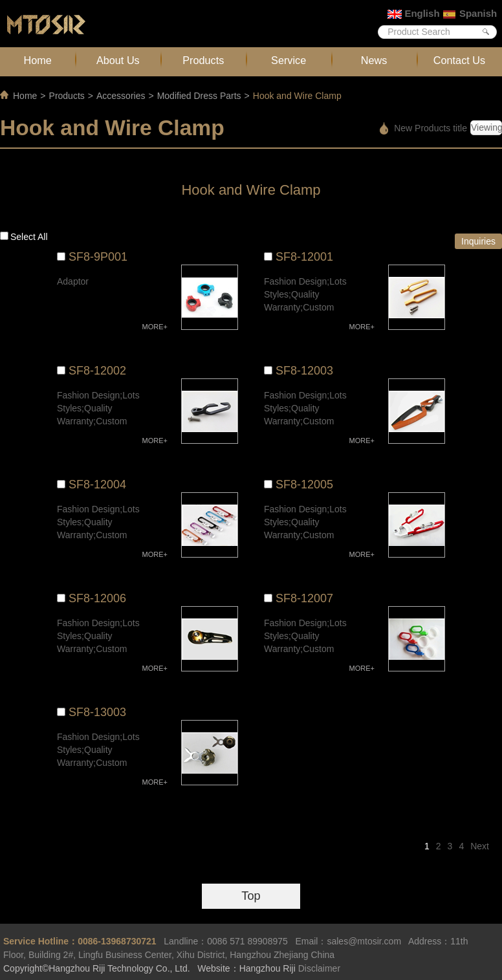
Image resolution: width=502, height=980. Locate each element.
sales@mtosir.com (364, 941)
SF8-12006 (97, 598)
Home (38, 60)
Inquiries (478, 241)
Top (251, 896)
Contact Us (459, 60)
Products (203, 60)
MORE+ (155, 327)
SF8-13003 (97, 712)
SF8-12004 (97, 485)
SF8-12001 (304, 257)
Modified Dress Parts (199, 96)
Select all (29, 237)
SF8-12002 (97, 371)
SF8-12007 (304, 598)
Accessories (121, 96)
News (374, 60)
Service (289, 60)
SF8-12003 (304, 371)
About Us (118, 60)
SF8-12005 (304, 485)
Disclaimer (319, 968)
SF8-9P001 (98, 257)
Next (480, 846)
